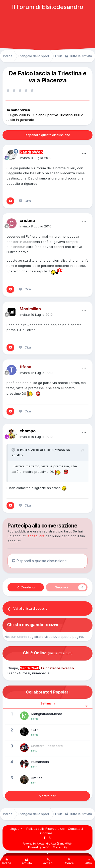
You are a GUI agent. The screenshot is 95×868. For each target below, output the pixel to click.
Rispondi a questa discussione (47, 135)
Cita (28, 201)
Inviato (35, 158)
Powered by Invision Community (48, 847)
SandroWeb (20, 110)
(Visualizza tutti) (60, 653)
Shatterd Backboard (47, 746)
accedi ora (36, 536)
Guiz (35, 730)
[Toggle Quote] (14, 450)
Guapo (13, 668)
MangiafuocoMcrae (47, 714)
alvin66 (37, 778)
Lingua (16, 829)
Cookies (46, 833)
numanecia (41, 673)
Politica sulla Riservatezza (45, 829)
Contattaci (75, 829)
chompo (28, 431)
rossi (26, 673)
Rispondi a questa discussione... (40, 561)
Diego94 (14, 673)
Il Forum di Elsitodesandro (47, 7)
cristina (27, 220)
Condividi (26, 587)
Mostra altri (48, 796)
